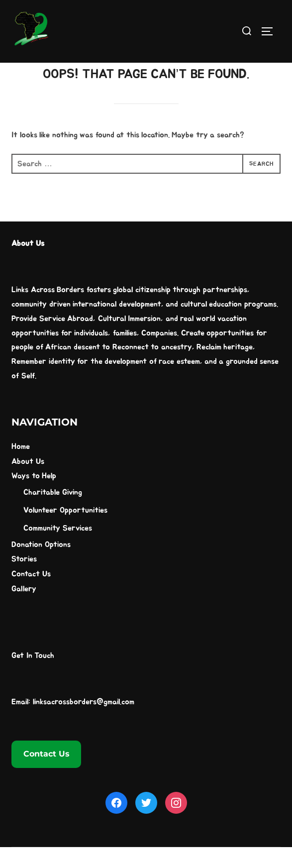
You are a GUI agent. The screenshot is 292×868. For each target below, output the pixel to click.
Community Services (57, 549)
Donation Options (41, 565)
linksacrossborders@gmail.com (84, 723)
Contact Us (31, 595)
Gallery (24, 610)
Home (21, 467)
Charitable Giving (52, 514)
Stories (24, 580)
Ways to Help (34, 497)
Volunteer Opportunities (65, 532)
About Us (28, 482)
